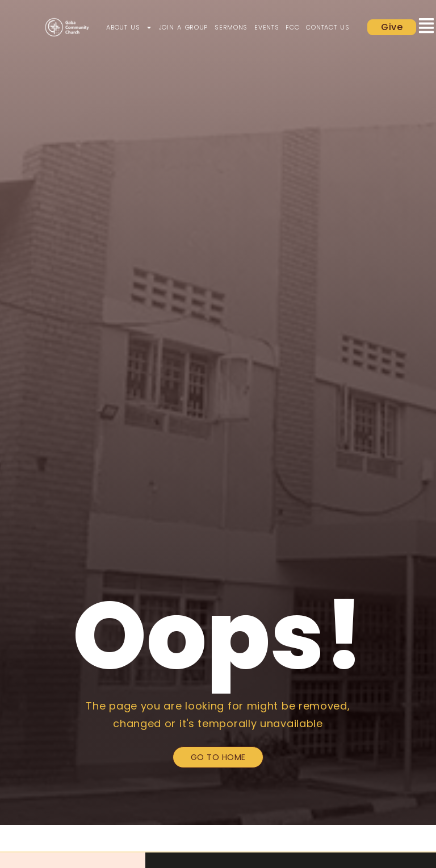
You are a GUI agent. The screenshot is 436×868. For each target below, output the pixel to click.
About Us (129, 28)
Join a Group (183, 27)
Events (267, 27)
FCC (292, 27)
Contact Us (328, 27)
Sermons (231, 27)
